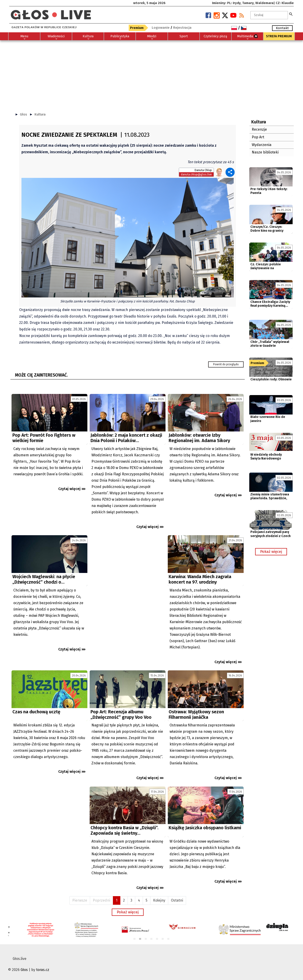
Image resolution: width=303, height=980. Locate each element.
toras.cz (43, 970)
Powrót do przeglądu (226, 364)
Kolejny (159, 900)
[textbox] (269, 15)
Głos (23, 114)
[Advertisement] (151, 74)
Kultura (40, 114)
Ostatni (177, 900)
